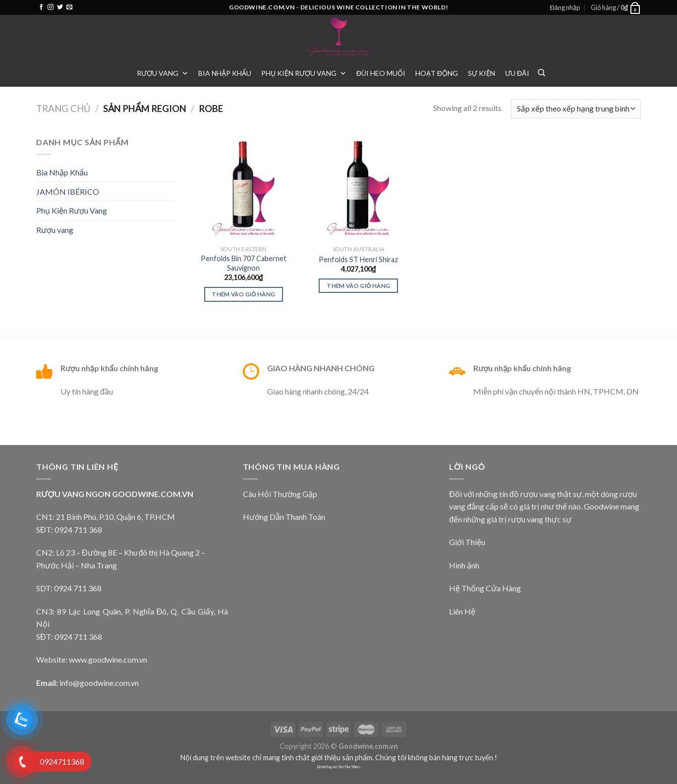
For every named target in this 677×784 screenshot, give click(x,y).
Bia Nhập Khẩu (225, 73)
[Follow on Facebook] (41, 7)
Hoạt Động (437, 73)
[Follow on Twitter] (60, 7)
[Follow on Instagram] (51, 7)
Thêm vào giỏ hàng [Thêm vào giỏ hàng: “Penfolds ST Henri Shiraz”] (358, 286)
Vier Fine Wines (349, 767)
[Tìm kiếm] (541, 73)
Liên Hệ (462, 611)
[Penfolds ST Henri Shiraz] (358, 188)
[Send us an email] (69, 7)
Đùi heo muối (381, 73)
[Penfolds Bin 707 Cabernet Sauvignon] (243, 188)
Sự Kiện (481, 73)
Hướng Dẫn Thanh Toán (284, 517)
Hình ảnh (464, 565)
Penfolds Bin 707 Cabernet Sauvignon (244, 263)
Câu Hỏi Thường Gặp (280, 494)
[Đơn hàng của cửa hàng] (576, 109)
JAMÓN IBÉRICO (68, 192)
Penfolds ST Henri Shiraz (358, 259)
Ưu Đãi (517, 73)
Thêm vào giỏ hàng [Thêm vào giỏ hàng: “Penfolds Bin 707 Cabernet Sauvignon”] (243, 294)
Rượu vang (163, 73)
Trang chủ (63, 109)
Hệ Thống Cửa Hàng (485, 588)
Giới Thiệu (467, 542)
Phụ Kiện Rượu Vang (304, 73)
